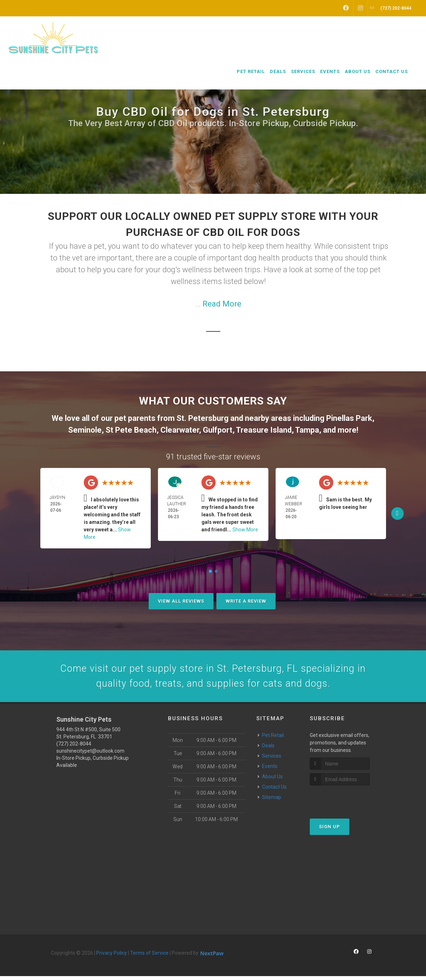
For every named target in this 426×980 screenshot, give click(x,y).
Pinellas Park (349, 418)
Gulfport (218, 430)
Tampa (307, 430)
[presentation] (348, 802)
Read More (222, 304)
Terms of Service (149, 957)
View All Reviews (181, 601)
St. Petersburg (202, 418)
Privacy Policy (112, 957)
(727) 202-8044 (74, 748)
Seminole (85, 430)
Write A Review (246, 601)
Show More (245, 530)
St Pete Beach (131, 430)
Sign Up (330, 830)
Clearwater (180, 430)
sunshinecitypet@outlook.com (90, 755)
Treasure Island (264, 430)
